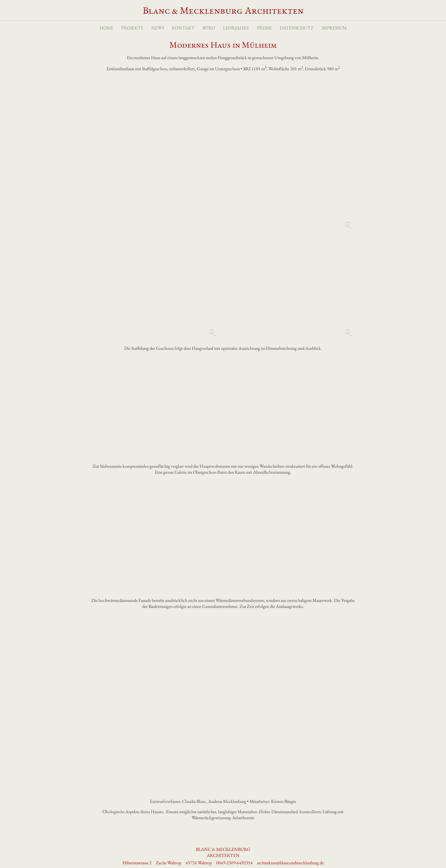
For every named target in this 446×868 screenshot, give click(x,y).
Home (107, 28)
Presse (264, 28)
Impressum (334, 28)
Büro (209, 28)
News (158, 28)
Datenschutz (297, 28)
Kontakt (183, 28)
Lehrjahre (236, 28)
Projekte (132, 28)
